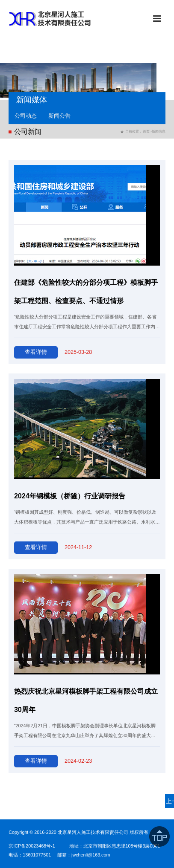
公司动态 (26, 116)
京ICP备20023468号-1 (32, 846)
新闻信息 (159, 132)
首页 (146, 132)
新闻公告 (59, 116)
